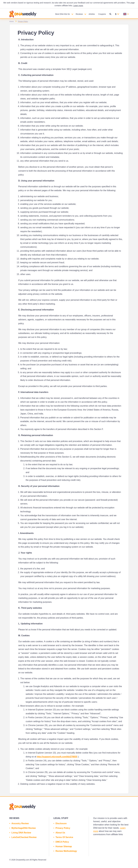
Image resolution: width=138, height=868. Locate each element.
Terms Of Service (64, 837)
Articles (92, 14)
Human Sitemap (64, 846)
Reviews (79, 14)
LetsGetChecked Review (24, 837)
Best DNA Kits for (63, 14)
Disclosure (61, 823)
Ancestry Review (20, 823)
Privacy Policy (63, 828)
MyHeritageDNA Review (24, 828)
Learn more (78, 6)
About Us (60, 833)
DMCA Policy (62, 842)
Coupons (102, 14)
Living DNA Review (21, 833)
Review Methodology (66, 851)
